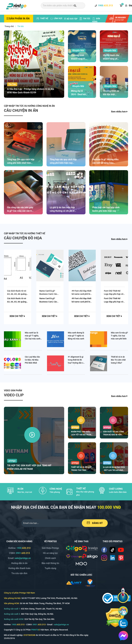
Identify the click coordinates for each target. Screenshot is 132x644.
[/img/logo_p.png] (90, 556)
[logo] (16, 6)
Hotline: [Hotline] (19, 548)
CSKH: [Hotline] (19, 553)
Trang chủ (9, 26)
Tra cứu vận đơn (19, 573)
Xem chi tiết (18, 316)
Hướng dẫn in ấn (19, 563)
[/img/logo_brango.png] (90, 548)
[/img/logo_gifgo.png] (74, 548)
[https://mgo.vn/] (81, 563)
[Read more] (104, 550)
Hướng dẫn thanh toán (19, 568)
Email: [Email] (19, 558)
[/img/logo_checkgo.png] (74, 556)
